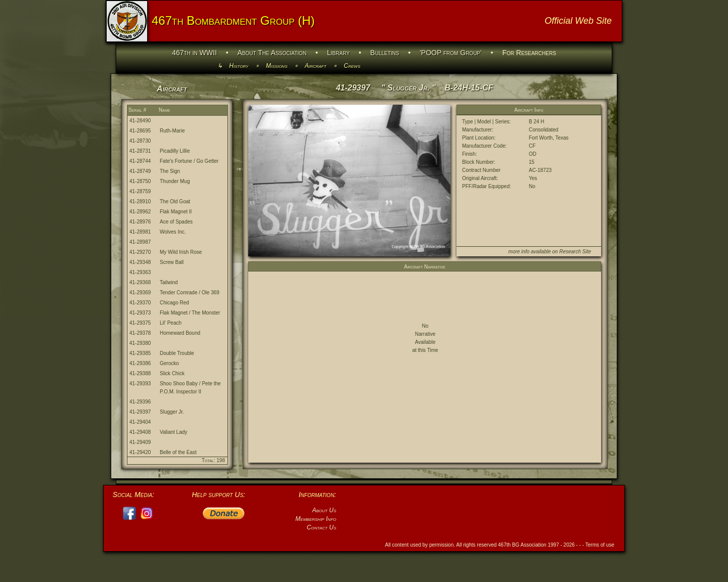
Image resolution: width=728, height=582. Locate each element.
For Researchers (529, 53)
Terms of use (600, 545)
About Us (324, 510)
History (239, 66)
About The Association (272, 53)
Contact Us (322, 527)
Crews (352, 66)
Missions (277, 66)
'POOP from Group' (451, 53)
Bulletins (384, 53)
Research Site (575, 252)
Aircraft (316, 66)
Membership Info (316, 519)
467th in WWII (194, 53)
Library (338, 53)
